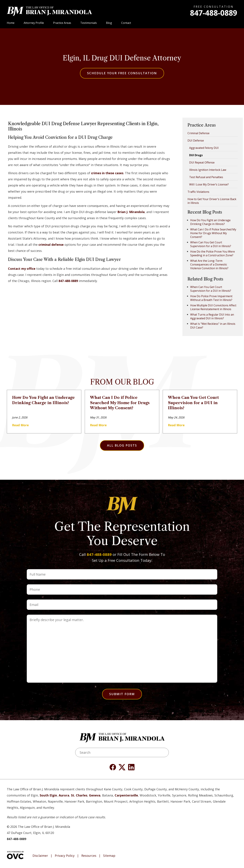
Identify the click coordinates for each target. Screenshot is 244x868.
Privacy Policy (65, 856)
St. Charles (79, 795)
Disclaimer (40, 856)
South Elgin (48, 795)
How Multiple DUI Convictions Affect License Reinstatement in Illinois (213, 307)
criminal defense (51, 245)
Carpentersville (126, 795)
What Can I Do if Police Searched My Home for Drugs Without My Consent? (213, 233)
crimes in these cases (107, 173)
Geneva (95, 795)
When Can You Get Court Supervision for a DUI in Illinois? (211, 244)
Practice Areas (62, 23)
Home (11, 23)
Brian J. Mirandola (131, 212)
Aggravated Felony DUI (204, 148)
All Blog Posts (122, 445)
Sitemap (109, 856)
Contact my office (22, 269)
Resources (89, 856)
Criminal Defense (198, 133)
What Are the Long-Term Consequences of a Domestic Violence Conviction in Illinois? (209, 264)
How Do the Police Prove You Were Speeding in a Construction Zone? (213, 253)
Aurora (64, 795)
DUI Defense (196, 140)
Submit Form (122, 694)
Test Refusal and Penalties (206, 177)
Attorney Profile (34, 23)
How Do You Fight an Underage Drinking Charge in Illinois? (210, 222)
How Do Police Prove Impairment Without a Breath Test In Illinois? (211, 298)
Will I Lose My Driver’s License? (209, 184)
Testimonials (89, 23)
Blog (109, 23)
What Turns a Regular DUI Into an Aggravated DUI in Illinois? (212, 316)
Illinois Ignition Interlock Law (208, 170)
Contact (126, 23)
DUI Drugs (196, 155)
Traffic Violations (198, 192)
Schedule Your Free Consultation (122, 73)
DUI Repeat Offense (202, 162)
